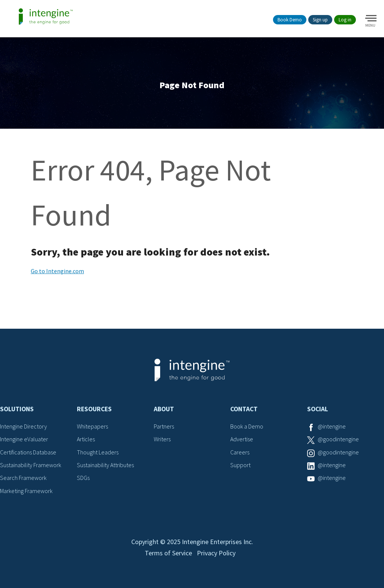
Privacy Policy (216, 553)
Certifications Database (28, 452)
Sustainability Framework (31, 465)
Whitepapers (92, 426)
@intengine (332, 426)
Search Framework (23, 478)
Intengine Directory (23, 426)
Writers (162, 439)
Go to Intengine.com (57, 271)
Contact (244, 409)
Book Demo (290, 20)
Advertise (242, 439)
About (164, 409)
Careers (240, 452)
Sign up (320, 20)
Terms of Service (168, 553)
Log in (345, 20)
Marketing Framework (26, 491)
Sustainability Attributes (105, 465)
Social (318, 409)
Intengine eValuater (24, 439)
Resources (94, 409)
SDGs (83, 478)
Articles (86, 439)
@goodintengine (338, 439)
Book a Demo (247, 426)
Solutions (17, 409)
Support (240, 465)
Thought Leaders (98, 452)
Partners (164, 426)
